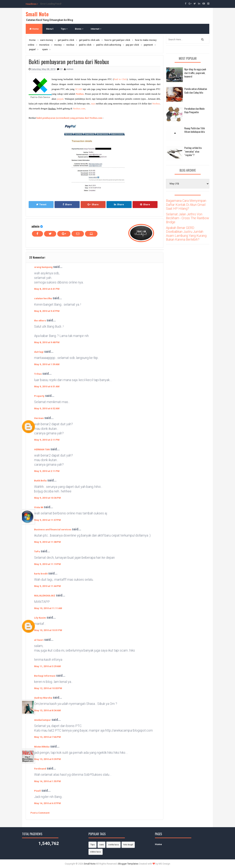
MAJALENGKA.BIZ (45, 596)
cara (101, 845)
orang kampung (43, 267)
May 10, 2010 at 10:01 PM (48, 630)
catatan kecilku (43, 298)
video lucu (96, 852)
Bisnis (79, 29)
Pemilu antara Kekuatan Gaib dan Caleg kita (196, 91)
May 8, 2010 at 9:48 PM (47, 342)
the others (40, 321)
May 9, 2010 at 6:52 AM (47, 408)
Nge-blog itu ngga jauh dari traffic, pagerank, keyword (195, 73)
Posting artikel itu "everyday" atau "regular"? (193, 151)
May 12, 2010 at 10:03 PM (48, 688)
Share (67, 204)
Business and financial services (53, 529)
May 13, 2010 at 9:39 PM (47, 759)
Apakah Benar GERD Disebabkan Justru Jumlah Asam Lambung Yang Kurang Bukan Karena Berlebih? (186, 234)
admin (35, 226)
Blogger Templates (128, 864)
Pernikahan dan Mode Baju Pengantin (194, 110)
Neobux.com (79, 108)
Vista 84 (39, 507)
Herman (39, 418)
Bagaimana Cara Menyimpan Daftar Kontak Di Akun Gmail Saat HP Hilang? (186, 205)
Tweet (41, 204)
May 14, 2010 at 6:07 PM (47, 803)
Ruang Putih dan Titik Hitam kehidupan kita (195, 130)
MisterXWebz (42, 747)
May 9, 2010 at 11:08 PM (47, 542)
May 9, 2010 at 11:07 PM (47, 520)
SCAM (78, 89)
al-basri (39, 640)
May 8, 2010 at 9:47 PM (47, 311)
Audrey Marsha (43, 698)
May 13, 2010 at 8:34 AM (47, 710)
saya (93, 104)
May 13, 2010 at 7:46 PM (47, 737)
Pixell (37, 791)
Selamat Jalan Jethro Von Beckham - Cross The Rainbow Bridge (188, 218)
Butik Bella (40, 481)
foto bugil (128, 845)
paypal (60, 99)
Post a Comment (40, 813)
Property (39, 396)
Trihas (38, 374)
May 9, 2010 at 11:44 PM (47, 586)
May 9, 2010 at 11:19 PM (47, 564)
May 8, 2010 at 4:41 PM (47, 289)
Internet (96, 29)
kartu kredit (41, 574)
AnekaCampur (43, 720)
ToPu (37, 551)
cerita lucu (113, 845)
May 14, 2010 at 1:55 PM (47, 781)
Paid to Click (120, 79)
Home (34, 29)
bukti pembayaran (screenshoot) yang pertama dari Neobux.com (69, 118)
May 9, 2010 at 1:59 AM (47, 364)
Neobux (156, 104)
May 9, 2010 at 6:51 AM (47, 386)
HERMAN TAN (42, 449)
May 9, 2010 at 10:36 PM (47, 498)
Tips (64, 29)
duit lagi (39, 352)
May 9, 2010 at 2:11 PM (47, 440)
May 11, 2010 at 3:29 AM (47, 666)
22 (61, 69)
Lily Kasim (40, 618)
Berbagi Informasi (45, 676)
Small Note (37, 14)
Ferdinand (40, 769)
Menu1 (50, 29)
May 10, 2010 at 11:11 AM (48, 608)
